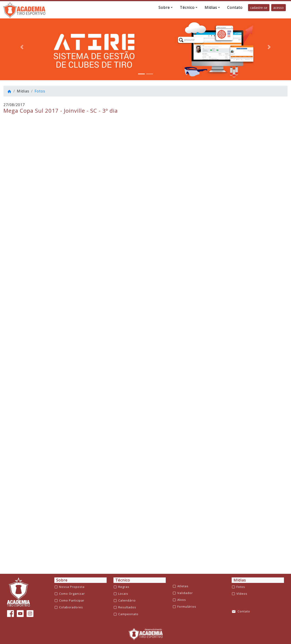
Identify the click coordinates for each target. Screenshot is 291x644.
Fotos (40, 91)
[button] (166, 7)
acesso (278, 8)
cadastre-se (259, 8)
